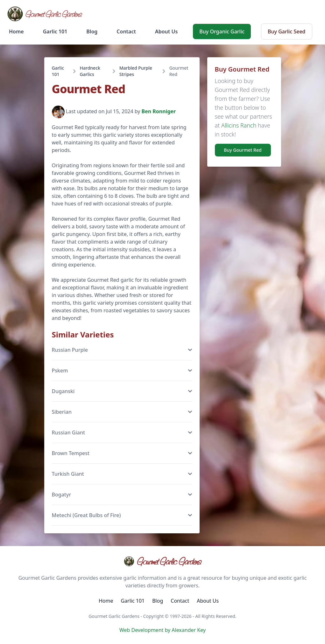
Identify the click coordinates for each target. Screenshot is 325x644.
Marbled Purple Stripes (136, 71)
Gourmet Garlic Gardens (162, 561)
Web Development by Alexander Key (162, 630)
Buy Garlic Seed (286, 31)
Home (16, 31)
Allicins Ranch (239, 125)
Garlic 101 (55, 31)
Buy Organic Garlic (222, 31)
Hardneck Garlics (90, 71)
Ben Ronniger (159, 112)
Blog (92, 31)
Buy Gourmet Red (243, 150)
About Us (166, 31)
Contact (126, 31)
